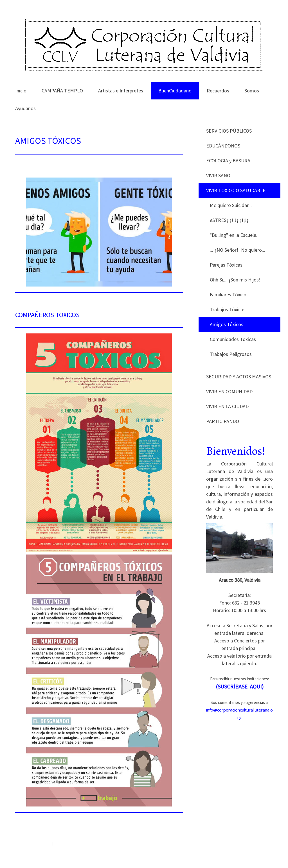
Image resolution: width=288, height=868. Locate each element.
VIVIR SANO (218, 175)
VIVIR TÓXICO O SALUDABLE (236, 190)
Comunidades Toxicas (233, 339)
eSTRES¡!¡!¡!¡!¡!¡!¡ (229, 220)
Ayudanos (25, 108)
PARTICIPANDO (223, 421)
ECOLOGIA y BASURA (228, 161)
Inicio (21, 91)
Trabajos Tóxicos (228, 309)
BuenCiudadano (175, 91)
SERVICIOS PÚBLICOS (229, 131)
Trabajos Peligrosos (231, 354)
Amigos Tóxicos (227, 324)
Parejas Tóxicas (226, 265)
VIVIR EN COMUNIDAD (229, 391)
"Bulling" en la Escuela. (234, 235)
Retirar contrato (97, 843)
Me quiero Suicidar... (231, 205)
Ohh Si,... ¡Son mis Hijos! (235, 280)
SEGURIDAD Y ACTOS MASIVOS (239, 377)
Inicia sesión (263, 849)
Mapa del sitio (66, 843)
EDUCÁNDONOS (223, 146)
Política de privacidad (33, 843)
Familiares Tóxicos (229, 295)
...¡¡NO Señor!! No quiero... (238, 250)
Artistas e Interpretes (121, 91)
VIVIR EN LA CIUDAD (227, 406)
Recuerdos (218, 91)
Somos (252, 91)
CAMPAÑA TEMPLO (62, 91)
